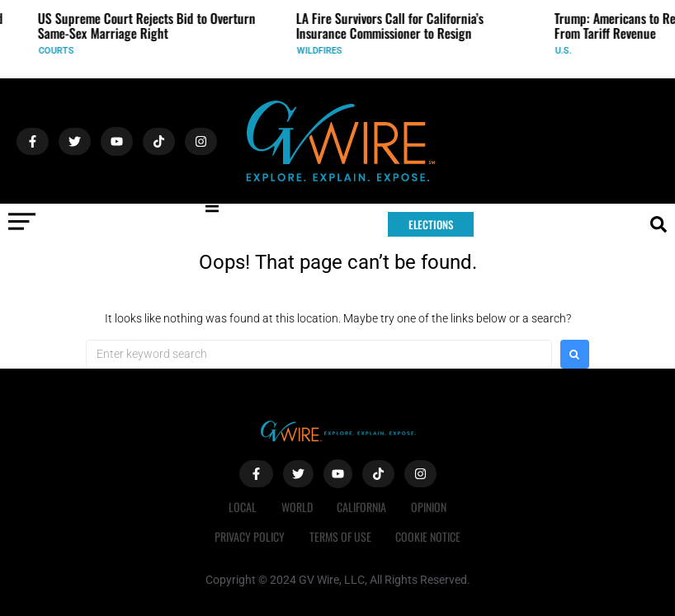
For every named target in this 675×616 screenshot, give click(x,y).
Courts (61, 51)
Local (243, 507)
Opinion (430, 507)
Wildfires (325, 51)
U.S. (569, 51)
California (362, 507)
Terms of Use (340, 536)
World (297, 507)
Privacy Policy (250, 536)
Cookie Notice (429, 536)
